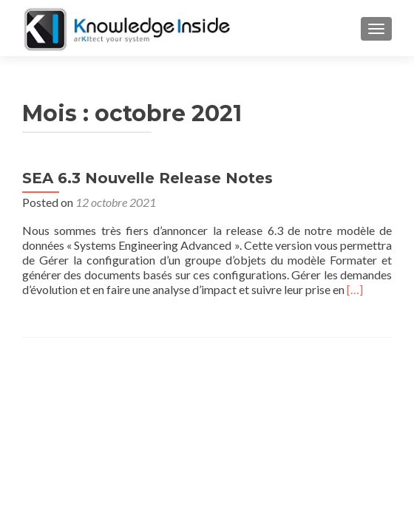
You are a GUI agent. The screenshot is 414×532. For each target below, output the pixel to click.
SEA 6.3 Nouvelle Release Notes (147, 178)
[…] (355, 289)
